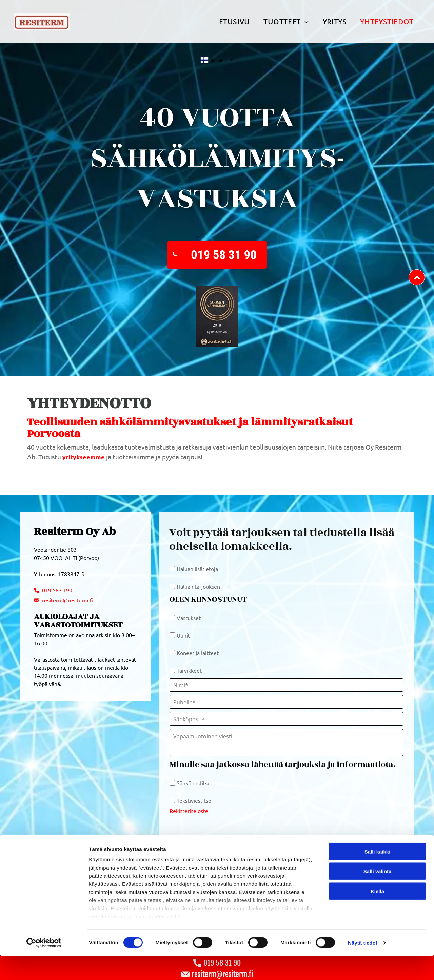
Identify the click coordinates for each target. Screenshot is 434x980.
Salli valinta (378, 923)
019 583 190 (56, 590)
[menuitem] (234, 22)
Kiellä (377, 943)
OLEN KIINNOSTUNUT (208, 599)
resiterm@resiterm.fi (68, 600)
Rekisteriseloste (189, 811)
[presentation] (221, 829)
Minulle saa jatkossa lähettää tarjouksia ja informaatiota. (282, 765)
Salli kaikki (378, 903)
